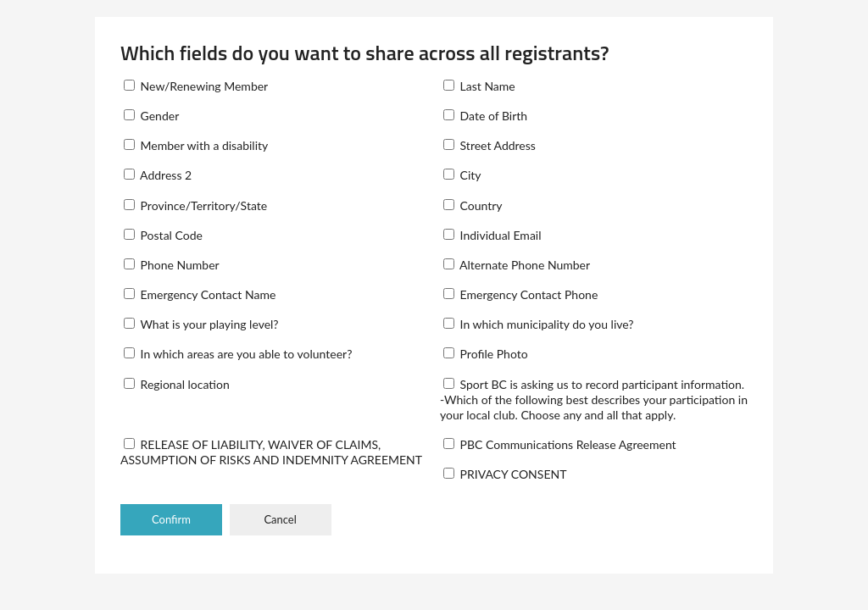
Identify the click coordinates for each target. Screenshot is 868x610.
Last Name (479, 86)
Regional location (177, 384)
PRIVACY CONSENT (505, 474)
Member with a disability (196, 145)
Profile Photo (486, 354)
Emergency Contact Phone (520, 294)
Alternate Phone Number (517, 265)
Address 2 (158, 175)
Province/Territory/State (195, 205)
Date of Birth (485, 116)
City (462, 175)
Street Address (490, 145)
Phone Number (172, 265)
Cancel (280, 519)
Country (473, 205)
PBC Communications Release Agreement (560, 444)
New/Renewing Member (196, 86)
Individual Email (492, 235)
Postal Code (163, 235)
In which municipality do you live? (539, 324)
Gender (151, 116)
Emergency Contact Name (200, 294)
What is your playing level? (201, 324)
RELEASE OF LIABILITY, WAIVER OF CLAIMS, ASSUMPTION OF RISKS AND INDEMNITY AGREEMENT (271, 452)
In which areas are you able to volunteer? (238, 354)
